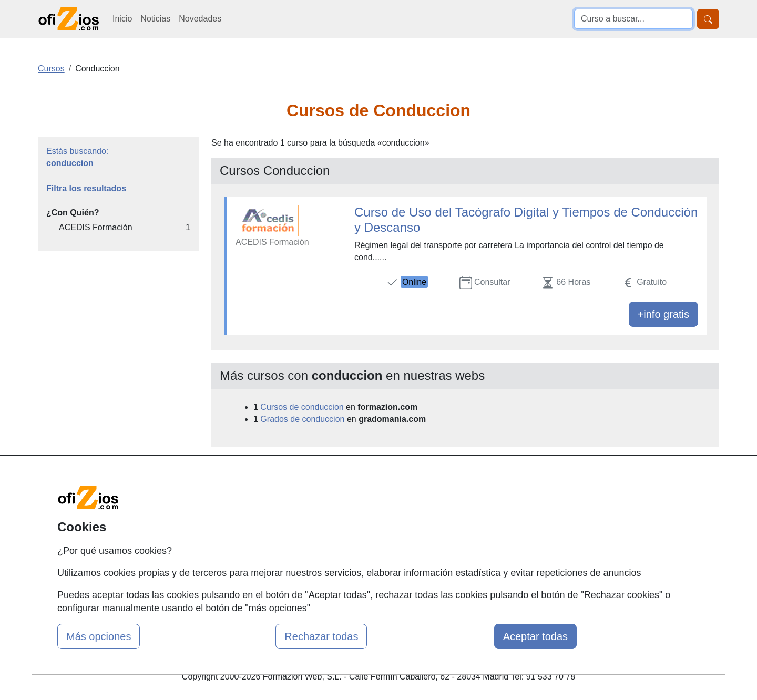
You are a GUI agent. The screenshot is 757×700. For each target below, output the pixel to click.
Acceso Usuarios (251, 538)
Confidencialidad (482, 497)
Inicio (122, 19)
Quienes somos (249, 497)
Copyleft (467, 538)
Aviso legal (471, 518)
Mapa (230, 477)
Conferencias (360, 518)
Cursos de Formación (376, 477)
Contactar (469, 477)
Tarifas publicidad (252, 518)
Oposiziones (359, 571)
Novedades (200, 19)
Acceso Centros (249, 559)
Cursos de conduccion (302, 407)
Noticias (155, 19)
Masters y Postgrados (376, 497)
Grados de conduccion (302, 419)
